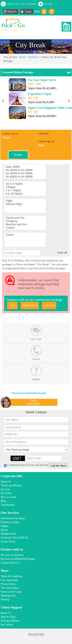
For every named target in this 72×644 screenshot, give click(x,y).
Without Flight (25, 204)
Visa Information (10, 588)
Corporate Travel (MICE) (14, 538)
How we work (8, 497)
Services (5, 489)
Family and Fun (25, 218)
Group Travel (8, 541)
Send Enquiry (30, 305)
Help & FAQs (8, 617)
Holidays (34, 57)
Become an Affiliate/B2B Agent (18, 559)
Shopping (25, 221)
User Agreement (10, 580)
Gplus (52, 12)
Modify (18, 155)
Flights (5, 526)
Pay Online (7, 625)
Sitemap (5, 599)
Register (12, 11)
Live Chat (48, 4)
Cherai (25, 235)
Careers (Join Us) (10, 563)
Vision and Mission (11, 485)
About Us (6, 482)
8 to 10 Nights (25, 194)
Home (22, 57)
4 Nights (25, 187)
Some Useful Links (11, 592)
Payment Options (10, 621)
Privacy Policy (9, 584)
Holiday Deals (8, 534)
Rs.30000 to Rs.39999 (25, 173)
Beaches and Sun (25, 224)
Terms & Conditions (12, 576)
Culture (25, 228)
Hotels (4, 530)
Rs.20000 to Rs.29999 (25, 170)
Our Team (6, 493)
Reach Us (6, 613)
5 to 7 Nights (25, 190)
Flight (25, 201)
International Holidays (13, 518)
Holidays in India (10, 522)
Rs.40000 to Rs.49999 (25, 177)
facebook (44, 12)
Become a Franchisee (12, 555)
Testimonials (8, 505)
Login (28, 11)
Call (12, 305)
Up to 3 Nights (25, 184)
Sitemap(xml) (8, 596)
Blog (3, 501)
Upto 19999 (25, 167)
